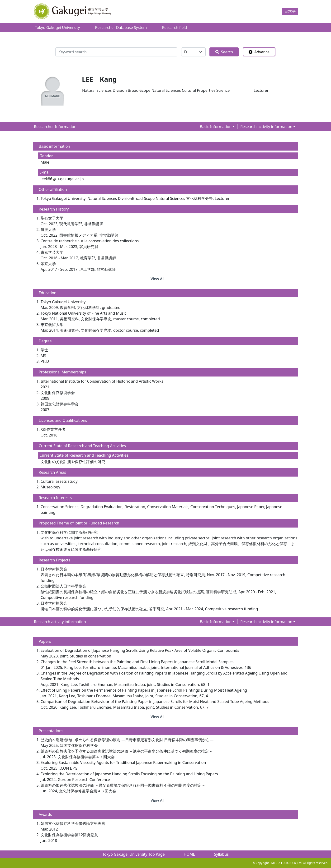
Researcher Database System (121, 28)
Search (224, 52)
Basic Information (216, 127)
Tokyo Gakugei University (57, 28)
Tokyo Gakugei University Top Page (134, 854)
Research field (174, 28)
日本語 (290, 11)
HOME (189, 854)
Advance (259, 52)
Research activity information (266, 127)
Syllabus (221, 854)
